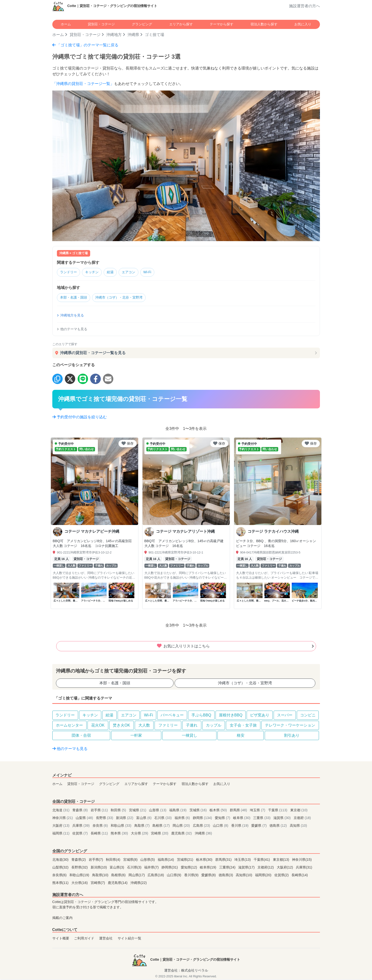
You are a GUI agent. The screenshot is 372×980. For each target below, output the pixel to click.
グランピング (142, 24)
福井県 (183, 819)
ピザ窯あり (260, 716)
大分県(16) (80, 884)
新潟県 (125, 819)
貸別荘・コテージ (101, 24)
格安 (241, 736)
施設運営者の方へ (304, 6)
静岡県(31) (170, 868)
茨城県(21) (186, 861)
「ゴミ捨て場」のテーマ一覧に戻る (85, 45)
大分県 (140, 834)
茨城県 (199, 811)
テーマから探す (222, 24)
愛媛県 (259, 826)
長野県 (105, 819)
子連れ (192, 726)
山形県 (158, 811)
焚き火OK (121, 726)
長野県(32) (80, 868)
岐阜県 (242, 819)
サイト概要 (61, 939)
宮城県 (138, 811)
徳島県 (279, 826)
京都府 (302, 819)
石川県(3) (135, 868)
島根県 (162, 826)
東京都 (299, 811)
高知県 (298, 826)
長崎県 (100, 834)
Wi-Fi (156, 273)
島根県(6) (119, 876)
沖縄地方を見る (70, 316)
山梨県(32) (61, 868)
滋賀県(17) (247, 868)
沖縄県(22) (139, 884)
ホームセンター (69, 726)
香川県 (240, 826)
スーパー (285, 716)
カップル (214, 726)
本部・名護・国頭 (75, 298)
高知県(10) (244, 876)
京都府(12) (266, 868)
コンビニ (308, 716)
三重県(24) (228, 868)
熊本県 (120, 834)
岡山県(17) (137, 876)
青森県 (81, 811)
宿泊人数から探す (264, 24)
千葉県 (278, 811)
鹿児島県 (182, 834)
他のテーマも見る (72, 330)
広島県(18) (156, 876)
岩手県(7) (96, 861)
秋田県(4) (114, 861)
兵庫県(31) (304, 868)
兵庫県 (81, 826)
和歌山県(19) (80, 876)
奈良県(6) (60, 876)
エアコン (135, 273)
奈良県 (101, 826)
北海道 (61, 811)
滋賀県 (283, 819)
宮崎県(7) (98, 884)
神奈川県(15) (302, 861)
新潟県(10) (99, 868)
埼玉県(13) (243, 861)
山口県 (221, 826)
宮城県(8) (131, 861)
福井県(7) (152, 868)
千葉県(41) (262, 861)
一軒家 (136, 736)
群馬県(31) (224, 861)
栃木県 (219, 811)
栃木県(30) (205, 861)
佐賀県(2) (282, 876)
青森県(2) (79, 861)
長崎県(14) (300, 876)
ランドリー (70, 273)
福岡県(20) (264, 876)
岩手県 (100, 811)
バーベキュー (172, 716)
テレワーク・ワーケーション (290, 726)
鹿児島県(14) (118, 884)
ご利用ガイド (84, 939)
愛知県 (223, 819)
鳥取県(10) (101, 876)
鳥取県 (142, 826)
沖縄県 (133, 35)
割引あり (292, 736)
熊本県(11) (61, 884)
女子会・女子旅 (243, 726)
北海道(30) (61, 861)
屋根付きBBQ (231, 716)
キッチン (95, 273)
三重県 (262, 819)
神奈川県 (63, 819)
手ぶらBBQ (201, 716)
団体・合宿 (81, 736)
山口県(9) (175, 876)
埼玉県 (258, 811)
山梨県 (85, 819)
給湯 (115, 273)
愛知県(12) (189, 868)
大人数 (144, 726)
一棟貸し (189, 736)
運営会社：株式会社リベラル (186, 971)
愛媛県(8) (209, 876)
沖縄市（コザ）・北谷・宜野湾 (124, 298)
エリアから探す (181, 24)
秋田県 (119, 811)
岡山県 (182, 826)
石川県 (163, 819)
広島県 (202, 826)
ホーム (66, 24)
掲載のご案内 (62, 919)
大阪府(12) (285, 868)
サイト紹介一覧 (129, 939)
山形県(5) (148, 861)
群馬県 (239, 811)
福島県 (178, 811)
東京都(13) (282, 861)
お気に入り (303, 24)
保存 (128, 444)
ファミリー (168, 726)
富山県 (144, 819)
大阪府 (61, 826)
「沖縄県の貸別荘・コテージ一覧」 (83, 84)
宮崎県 (160, 834)
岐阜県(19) (209, 868)
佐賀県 (81, 834)
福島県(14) (166, 861)
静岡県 (203, 819)
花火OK (98, 726)
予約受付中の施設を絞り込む (80, 418)
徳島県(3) (226, 876)
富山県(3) (117, 868)
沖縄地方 (114, 35)
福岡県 (61, 834)
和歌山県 (122, 826)
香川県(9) (192, 876)
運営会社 (106, 939)
